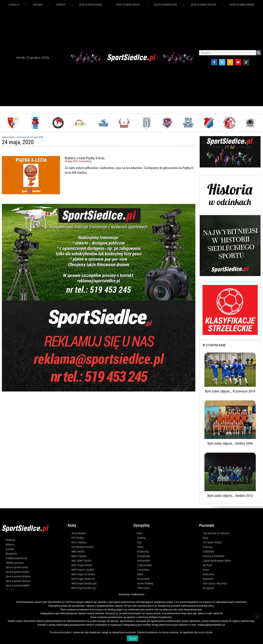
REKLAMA (38, 5)
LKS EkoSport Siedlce (83, 547)
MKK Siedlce (78, 552)
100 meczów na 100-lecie (216, 533)
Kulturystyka (144, 561)
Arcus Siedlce (79, 533)
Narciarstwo (144, 579)
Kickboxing (143, 552)
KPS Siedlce (78, 538)
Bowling (141, 538)
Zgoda (132, 638)
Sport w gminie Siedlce (128, 5)
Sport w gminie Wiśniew (242, 5)
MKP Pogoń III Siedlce (83, 574)
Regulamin (11, 554)
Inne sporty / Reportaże (215, 583)
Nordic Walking (145, 583)
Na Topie (208, 565)
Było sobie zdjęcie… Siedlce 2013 (230, 496)
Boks (140, 533)
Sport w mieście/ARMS (91, 5)
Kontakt (10, 549)
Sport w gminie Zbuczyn (203, 5)
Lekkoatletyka (145, 565)
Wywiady (61, 5)
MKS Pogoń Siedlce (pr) (84, 588)
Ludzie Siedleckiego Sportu (217, 561)
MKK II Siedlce (79, 556)
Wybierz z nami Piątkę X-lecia (85, 158)
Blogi (206, 538)
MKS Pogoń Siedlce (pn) (84, 583)
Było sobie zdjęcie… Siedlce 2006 (230, 443)
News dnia (208, 574)
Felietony (208, 547)
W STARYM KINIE (214, 345)
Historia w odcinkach (214, 556)
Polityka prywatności (16, 558)
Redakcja (14, 5)
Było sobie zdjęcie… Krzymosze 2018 (230, 391)
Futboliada (208, 552)
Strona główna (9, 137)
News (206, 570)
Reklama (10, 545)
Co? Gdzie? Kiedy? (212, 542)
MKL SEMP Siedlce (81, 561)
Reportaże (208, 579)
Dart (139, 542)
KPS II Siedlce (79, 542)
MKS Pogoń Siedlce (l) (83, 579)
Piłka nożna (143, 588)
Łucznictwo (143, 570)
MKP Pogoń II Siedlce (83, 570)
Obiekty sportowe (15, 563)
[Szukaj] (259, 53)
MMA (140, 574)
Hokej (140, 547)
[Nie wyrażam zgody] (257, 617)
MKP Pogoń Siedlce (82, 565)
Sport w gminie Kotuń (165, 5)
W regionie (208, 588)
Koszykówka (144, 556)
